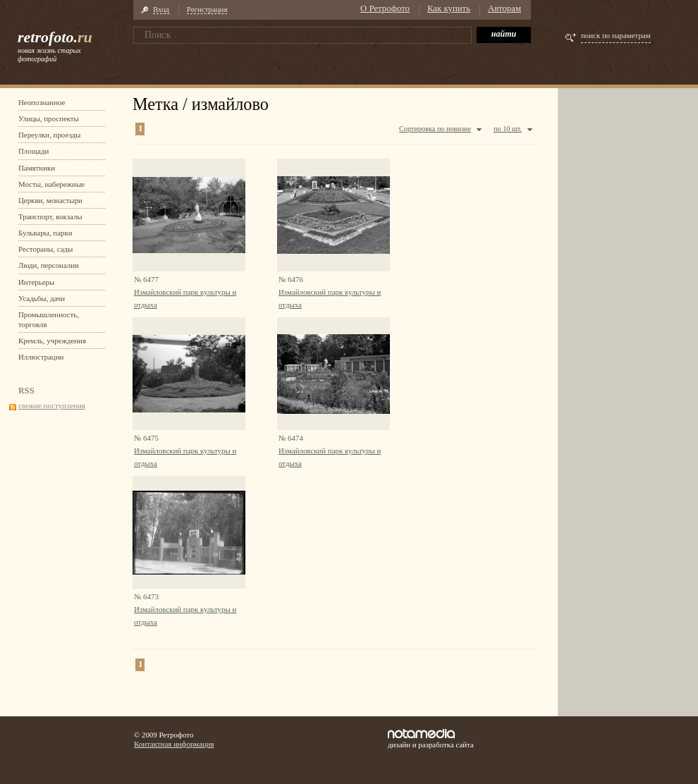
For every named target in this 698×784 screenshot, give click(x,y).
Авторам (504, 8)
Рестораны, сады (45, 249)
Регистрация (207, 9)
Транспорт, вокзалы (50, 216)
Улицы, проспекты (49, 118)
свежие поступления (52, 405)
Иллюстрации (41, 357)
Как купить (449, 8)
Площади (33, 151)
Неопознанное (42, 102)
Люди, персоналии (49, 265)
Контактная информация (174, 744)
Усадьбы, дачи (42, 298)
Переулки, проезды (49, 135)
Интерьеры (36, 282)
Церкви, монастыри (50, 200)
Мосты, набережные (51, 184)
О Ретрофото (385, 8)
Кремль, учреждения (52, 341)
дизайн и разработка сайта (431, 739)
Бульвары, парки (45, 233)
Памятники (37, 168)
